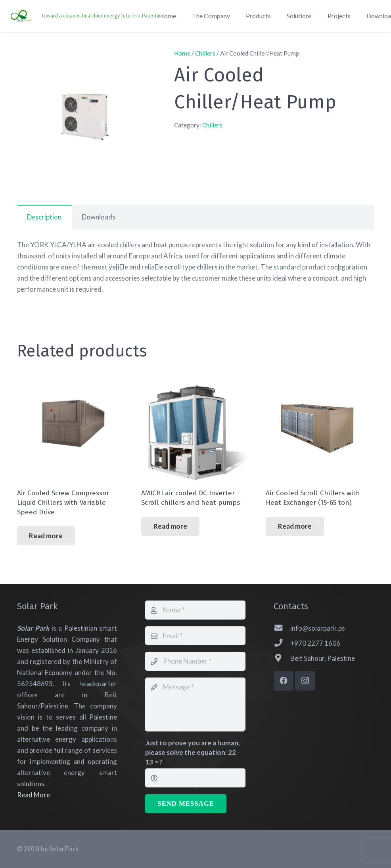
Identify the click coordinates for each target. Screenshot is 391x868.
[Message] (195, 704)
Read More (34, 795)
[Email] (195, 636)
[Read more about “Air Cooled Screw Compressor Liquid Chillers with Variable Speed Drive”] (46, 536)
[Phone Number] (195, 661)
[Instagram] (305, 681)
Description (44, 217)
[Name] (195, 610)
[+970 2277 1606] (282, 643)
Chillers (205, 53)
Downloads (99, 217)
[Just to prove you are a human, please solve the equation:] (195, 778)
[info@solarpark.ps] (282, 628)
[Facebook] (284, 681)
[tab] (44, 217)
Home (182, 53)
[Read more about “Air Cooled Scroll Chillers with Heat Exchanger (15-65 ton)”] (295, 526)
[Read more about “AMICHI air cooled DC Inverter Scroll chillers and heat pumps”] (170, 526)
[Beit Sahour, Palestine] (282, 658)
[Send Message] (186, 804)
